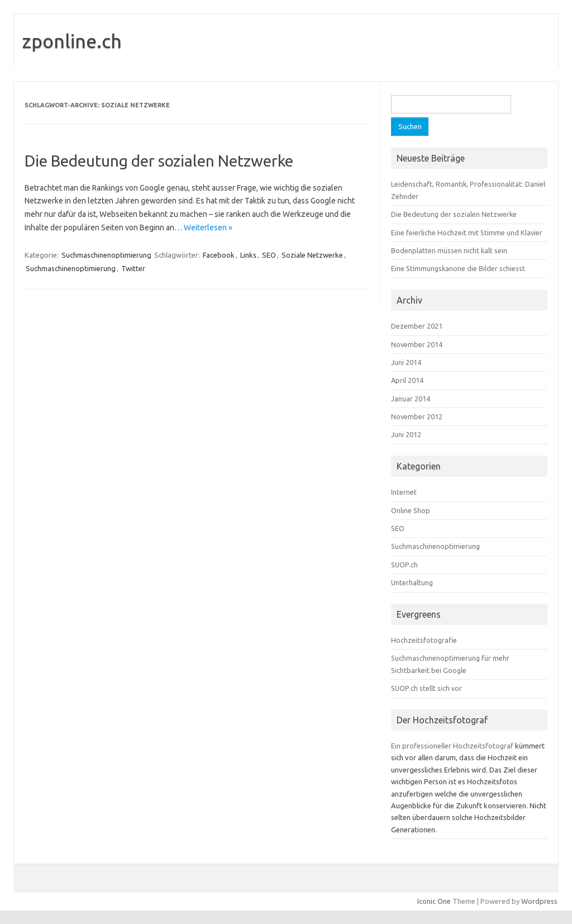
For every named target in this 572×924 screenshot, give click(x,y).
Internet (404, 492)
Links (248, 255)
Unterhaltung (412, 582)
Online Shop (411, 510)
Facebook (219, 255)
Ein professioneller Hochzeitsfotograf (452, 746)
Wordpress (539, 901)
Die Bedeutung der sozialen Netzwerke (159, 161)
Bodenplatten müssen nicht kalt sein (449, 250)
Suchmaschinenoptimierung (106, 255)
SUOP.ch (404, 565)
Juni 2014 (406, 362)
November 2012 (417, 416)
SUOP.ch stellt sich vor (426, 688)
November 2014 (417, 344)
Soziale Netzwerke (312, 255)
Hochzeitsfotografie (424, 640)
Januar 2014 (411, 399)
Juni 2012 (406, 434)
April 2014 (407, 380)
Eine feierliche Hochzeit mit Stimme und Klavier (467, 233)
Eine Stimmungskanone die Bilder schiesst (458, 268)
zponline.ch (72, 41)
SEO (269, 255)
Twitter (133, 268)
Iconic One (434, 901)
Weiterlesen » (208, 228)
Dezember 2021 (417, 326)
